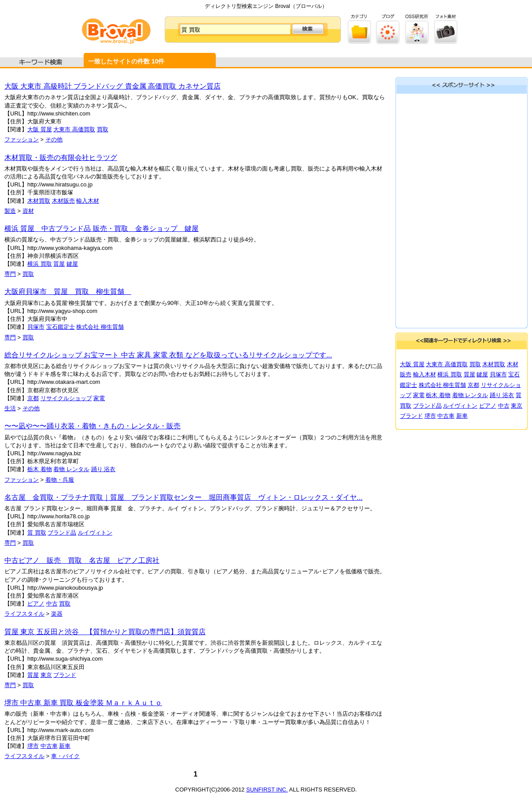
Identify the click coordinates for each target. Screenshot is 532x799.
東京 (46, 675)
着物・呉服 (60, 480)
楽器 (57, 614)
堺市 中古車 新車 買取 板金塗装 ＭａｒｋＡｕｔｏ (83, 703)
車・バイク (65, 756)
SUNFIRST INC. (267, 790)
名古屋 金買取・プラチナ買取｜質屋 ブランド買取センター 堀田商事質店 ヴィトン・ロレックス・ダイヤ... (183, 497)
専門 (10, 274)
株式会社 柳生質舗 (100, 327)
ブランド (65, 675)
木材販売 (63, 201)
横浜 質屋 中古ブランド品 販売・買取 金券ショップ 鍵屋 (102, 229)
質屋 (59, 264)
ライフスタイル (24, 614)
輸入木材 (88, 201)
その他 (54, 139)
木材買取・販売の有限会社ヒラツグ (61, 158)
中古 (52, 604)
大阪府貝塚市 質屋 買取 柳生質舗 (68, 292)
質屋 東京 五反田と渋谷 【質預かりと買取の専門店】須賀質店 (105, 632)
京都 (33, 398)
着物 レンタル (71, 469)
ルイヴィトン (95, 533)
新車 (65, 746)
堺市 (33, 746)
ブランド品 (62, 533)
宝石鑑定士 (61, 327)
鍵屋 (72, 264)
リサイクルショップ (66, 398)
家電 (99, 398)
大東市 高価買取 (74, 129)
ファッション (22, 139)
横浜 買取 (40, 264)
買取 (103, 129)
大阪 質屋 (40, 129)
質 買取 (37, 533)
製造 (10, 211)
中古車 (49, 746)
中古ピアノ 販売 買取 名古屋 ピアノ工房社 (82, 560)
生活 (10, 408)
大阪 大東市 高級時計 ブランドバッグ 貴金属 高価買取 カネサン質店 (113, 86)
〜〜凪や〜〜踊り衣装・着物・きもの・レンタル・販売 (92, 426)
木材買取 (39, 201)
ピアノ (36, 604)
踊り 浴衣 (103, 469)
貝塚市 (36, 327)
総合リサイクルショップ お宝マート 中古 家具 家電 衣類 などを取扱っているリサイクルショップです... (168, 355)
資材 (28, 211)
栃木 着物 (40, 469)
